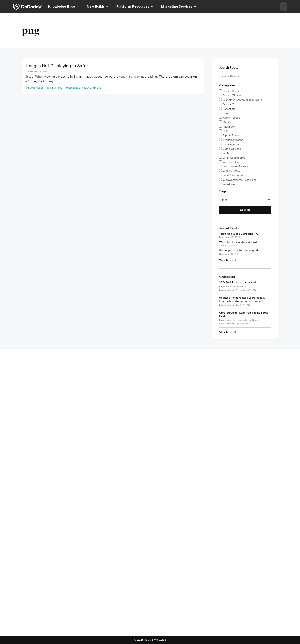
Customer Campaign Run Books (243, 100)
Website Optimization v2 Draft (239, 242)
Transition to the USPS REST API (240, 234)
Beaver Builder (232, 91)
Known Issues (231, 118)
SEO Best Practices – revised (237, 283)
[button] (284, 7)
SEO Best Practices (236, 287)
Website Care (231, 162)
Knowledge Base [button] (63, 7)
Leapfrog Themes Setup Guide (242, 320)
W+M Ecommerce (234, 158)
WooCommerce (233, 176)
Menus (227, 122)
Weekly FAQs (231, 171)
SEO (225, 131)
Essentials (229, 109)
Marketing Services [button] (179, 7)
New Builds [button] (98, 7)
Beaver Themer (232, 96)
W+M (226, 153)
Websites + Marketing (237, 167)
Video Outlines (232, 149)
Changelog (227, 277)
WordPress (230, 184)
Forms (227, 113)
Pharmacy (229, 127)
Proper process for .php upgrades (240, 251)
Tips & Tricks (231, 136)
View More (228, 260)
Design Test (230, 105)
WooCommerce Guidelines (240, 180)
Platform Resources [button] (135, 7)
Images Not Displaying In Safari (58, 66)
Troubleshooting (233, 140)
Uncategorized (232, 144)
